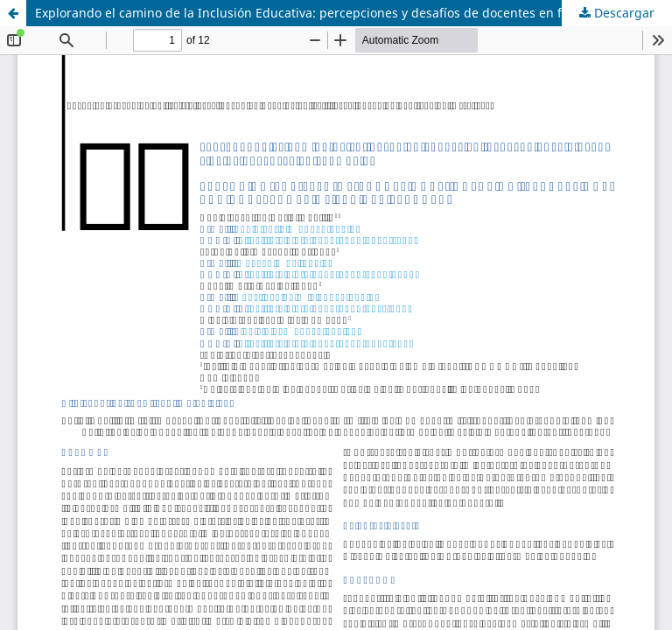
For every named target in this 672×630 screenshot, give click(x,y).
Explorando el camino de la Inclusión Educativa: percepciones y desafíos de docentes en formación (326, 13)
